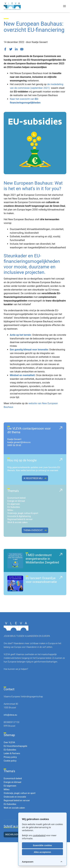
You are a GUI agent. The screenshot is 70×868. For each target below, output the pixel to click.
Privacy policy (10, 757)
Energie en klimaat (16, 501)
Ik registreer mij (35, 478)
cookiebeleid (39, 835)
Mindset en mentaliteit (22, 375)
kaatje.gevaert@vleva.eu (19, 442)
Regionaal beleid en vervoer (17, 800)
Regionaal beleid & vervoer (20, 519)
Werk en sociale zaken (14, 808)
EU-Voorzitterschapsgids (15, 746)
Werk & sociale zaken (17, 522)
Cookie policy (10, 761)
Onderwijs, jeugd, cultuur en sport (20, 793)
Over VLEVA (9, 742)
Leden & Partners (12, 753)
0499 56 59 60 (14, 445)
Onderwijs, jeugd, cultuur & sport (23, 513)
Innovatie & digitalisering (19, 516)
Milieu (10, 510)
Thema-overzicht (35, 530)
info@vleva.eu (10, 715)
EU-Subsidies (14, 507)
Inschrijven (14, 835)
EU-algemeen (14, 504)
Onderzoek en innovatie (15, 797)
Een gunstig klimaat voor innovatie (29, 350)
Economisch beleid (16, 498)
